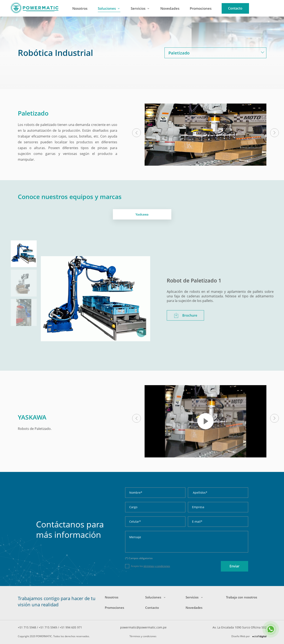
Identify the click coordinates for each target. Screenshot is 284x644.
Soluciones (107, 8)
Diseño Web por (249, 636)
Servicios (138, 8)
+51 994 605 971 (71, 627)
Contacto (235, 8)
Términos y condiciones (143, 636)
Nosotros (80, 8)
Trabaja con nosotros (242, 597)
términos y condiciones (157, 566)
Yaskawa (142, 214)
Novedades (170, 8)
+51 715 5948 (27, 627)
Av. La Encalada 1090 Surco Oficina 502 (239, 627)
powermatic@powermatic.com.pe (143, 627)
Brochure (185, 315)
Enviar (234, 566)
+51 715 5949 (48, 627)
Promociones (201, 8)
